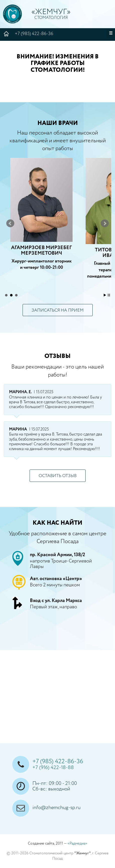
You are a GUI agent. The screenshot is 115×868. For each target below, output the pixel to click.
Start (105, 295)
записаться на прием (58, 310)
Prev (10, 223)
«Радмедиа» (77, 843)
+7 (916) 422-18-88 (53, 768)
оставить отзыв (58, 476)
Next (105, 223)
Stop (109, 295)
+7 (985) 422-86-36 (65, 34)
